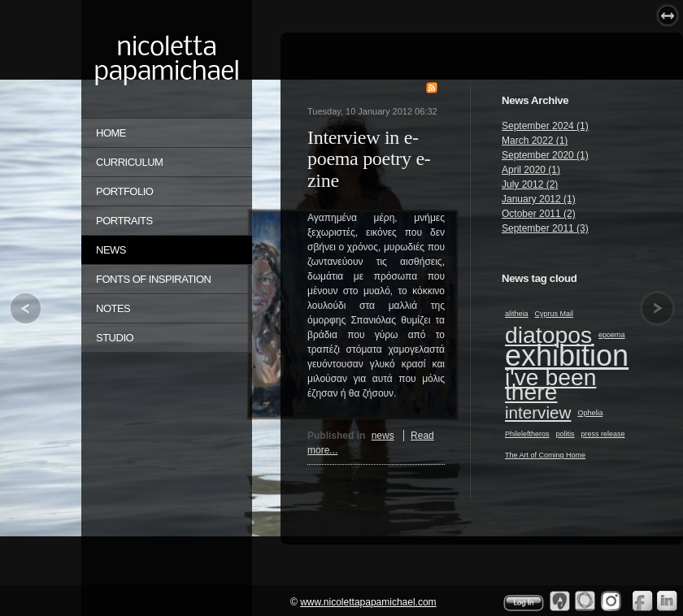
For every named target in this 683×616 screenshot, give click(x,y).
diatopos (548, 335)
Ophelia (590, 413)
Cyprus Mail (555, 314)
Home (111, 133)
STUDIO (115, 338)
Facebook (642, 601)
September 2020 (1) (545, 155)
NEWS (111, 250)
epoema (612, 335)
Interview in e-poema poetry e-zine (369, 159)
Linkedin (668, 601)
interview (538, 412)
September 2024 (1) (545, 126)
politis (566, 434)
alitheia (517, 314)
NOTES (113, 308)
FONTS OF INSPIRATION (153, 279)
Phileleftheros (527, 434)
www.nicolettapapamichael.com (368, 602)
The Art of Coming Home (545, 455)
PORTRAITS (124, 221)
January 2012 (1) (539, 199)
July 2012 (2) (530, 184)
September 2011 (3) (545, 228)
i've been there (550, 384)
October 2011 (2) (539, 214)
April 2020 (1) (531, 170)
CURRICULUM (129, 162)
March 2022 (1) (535, 141)
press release (603, 434)
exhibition (567, 356)
